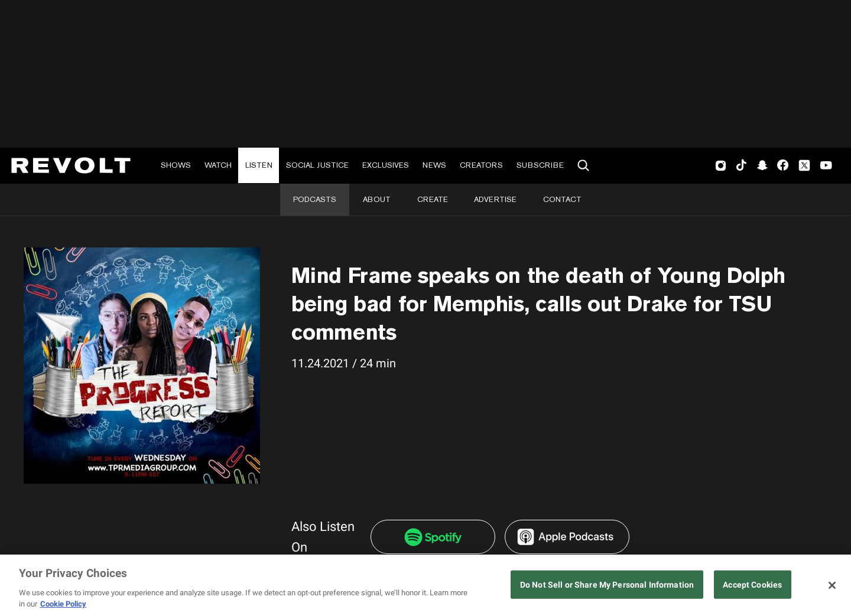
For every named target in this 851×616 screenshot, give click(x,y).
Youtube (826, 167)
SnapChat (762, 165)
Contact (562, 199)
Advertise (495, 199)
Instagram (721, 165)
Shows (176, 165)
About (377, 199)
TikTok (741, 165)
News (434, 165)
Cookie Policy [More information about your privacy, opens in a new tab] (63, 604)
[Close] (832, 585)
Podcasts (315, 199)
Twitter (804, 165)
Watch (218, 165)
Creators (481, 165)
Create (433, 199)
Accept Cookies (752, 585)
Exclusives (386, 165)
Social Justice (317, 165)
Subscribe (540, 165)
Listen (259, 165)
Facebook (783, 165)
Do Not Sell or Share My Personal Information (607, 585)
